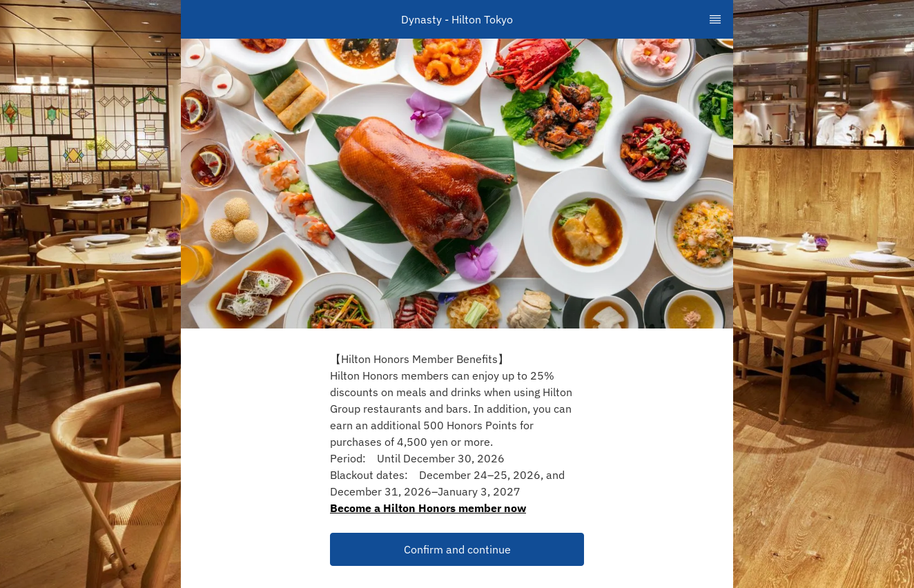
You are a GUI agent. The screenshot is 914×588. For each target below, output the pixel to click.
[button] (457, 549)
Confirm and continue (457, 549)
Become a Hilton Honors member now (428, 508)
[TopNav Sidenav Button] (715, 19)
